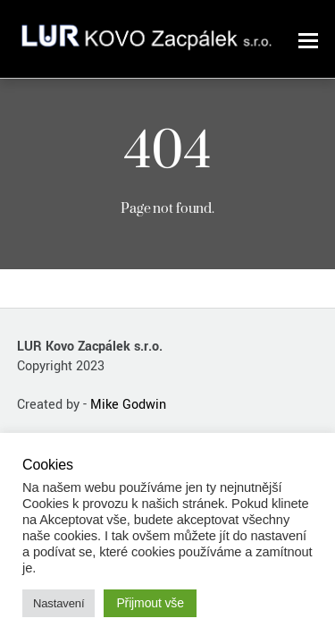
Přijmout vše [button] (150, 603)
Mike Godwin (128, 405)
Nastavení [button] (59, 603)
